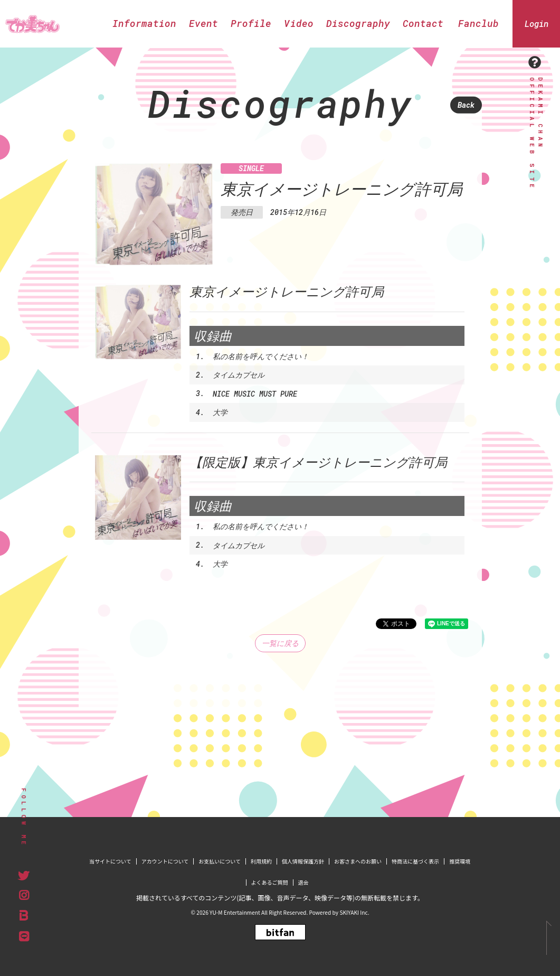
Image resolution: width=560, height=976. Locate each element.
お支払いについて (220, 861)
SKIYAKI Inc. (354, 912)
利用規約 (261, 861)
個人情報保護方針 (303, 861)
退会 (303, 882)
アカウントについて (165, 861)
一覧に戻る (280, 643)
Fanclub (478, 23)
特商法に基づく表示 (415, 861)
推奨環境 (460, 861)
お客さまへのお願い (358, 861)
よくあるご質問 (270, 882)
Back (466, 105)
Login (537, 24)
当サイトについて (110, 861)
